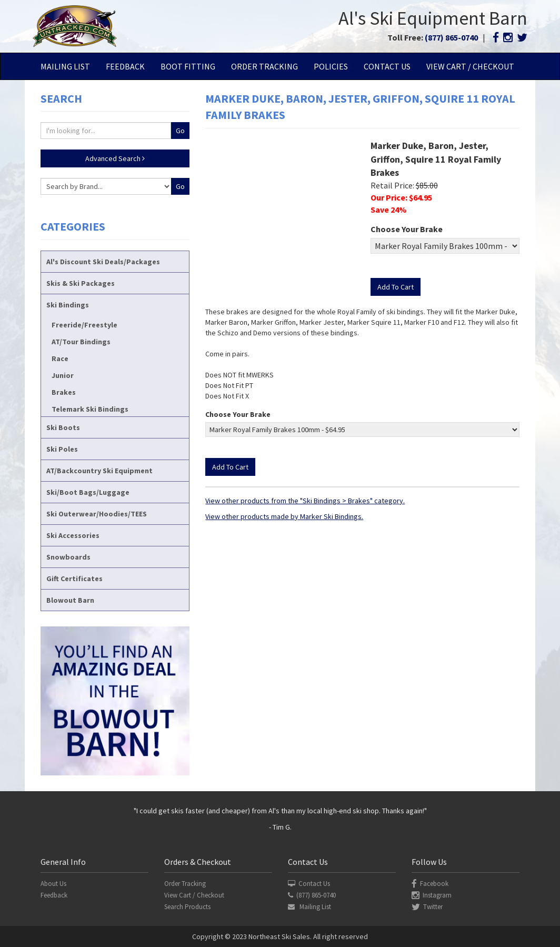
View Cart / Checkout (470, 66)
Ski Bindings (68, 305)
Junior (63, 375)
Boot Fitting (188, 66)
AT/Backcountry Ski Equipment (99, 471)
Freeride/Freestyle (84, 325)
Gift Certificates (74, 579)
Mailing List (65, 66)
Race (60, 358)
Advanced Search (115, 158)
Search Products (187, 907)
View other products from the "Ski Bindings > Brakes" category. (305, 501)
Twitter (427, 907)
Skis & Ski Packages (81, 283)
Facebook (430, 884)
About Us (53, 884)
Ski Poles (62, 449)
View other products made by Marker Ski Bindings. (284, 516)
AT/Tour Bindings (81, 342)
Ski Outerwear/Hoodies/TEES (97, 514)
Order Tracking (264, 66)
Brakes (64, 392)
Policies (331, 66)
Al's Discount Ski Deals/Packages (103, 262)
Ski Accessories (73, 535)
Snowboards (68, 557)
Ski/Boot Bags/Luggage (88, 492)
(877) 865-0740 (451, 37)
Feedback (125, 66)
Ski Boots (63, 427)
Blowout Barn (70, 600)
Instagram (432, 895)
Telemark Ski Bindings (90, 409)
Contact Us (387, 66)
